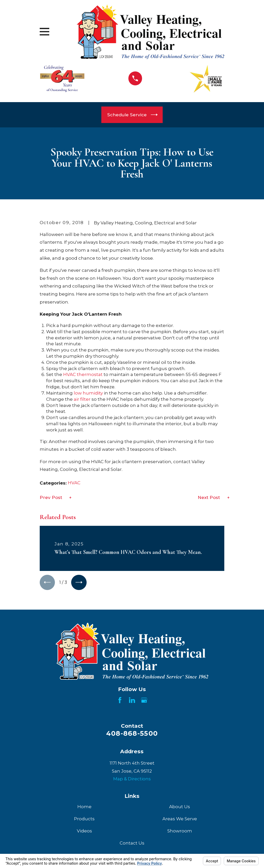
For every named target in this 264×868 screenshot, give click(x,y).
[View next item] (80, 583)
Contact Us (132, 844)
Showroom (180, 831)
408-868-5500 (132, 734)
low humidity (88, 393)
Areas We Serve (180, 819)
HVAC (69, 374)
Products (84, 819)
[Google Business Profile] (144, 701)
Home (84, 807)
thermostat (90, 374)
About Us (180, 807)
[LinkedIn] (132, 701)
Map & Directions (132, 779)
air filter (82, 399)
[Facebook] (120, 701)
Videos (84, 831)
